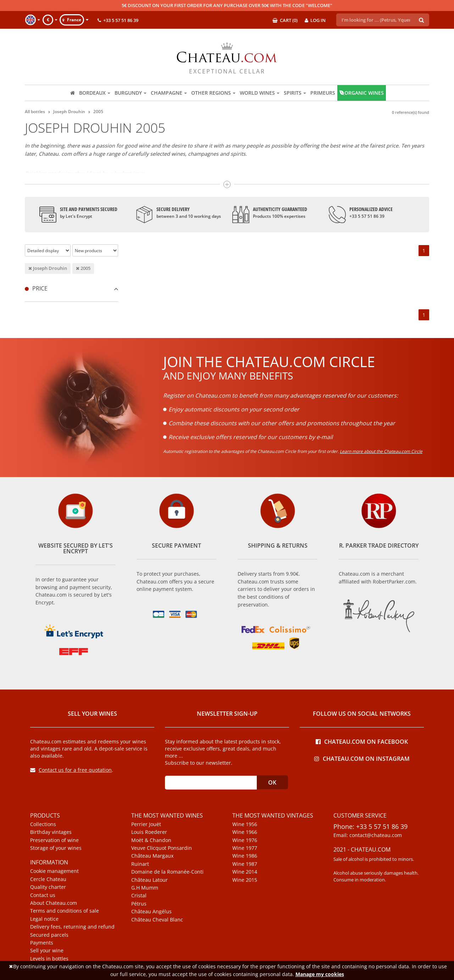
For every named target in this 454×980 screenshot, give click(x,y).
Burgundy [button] (131, 93)
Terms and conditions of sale (65, 911)
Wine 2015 (245, 880)
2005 (83, 268)
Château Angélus (151, 912)
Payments (42, 943)
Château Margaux (152, 856)
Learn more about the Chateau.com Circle (381, 451)
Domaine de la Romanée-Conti (167, 872)
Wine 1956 (245, 824)
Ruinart (140, 864)
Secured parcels (49, 935)
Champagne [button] (169, 93)
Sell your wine (47, 951)
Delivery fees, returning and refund (72, 927)
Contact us (43, 895)
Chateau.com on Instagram (362, 758)
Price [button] (71, 288)
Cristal (139, 896)
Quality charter (48, 887)
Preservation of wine (54, 840)
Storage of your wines (56, 848)
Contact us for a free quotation (71, 770)
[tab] (71, 289)
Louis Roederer (149, 832)
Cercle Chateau (48, 879)
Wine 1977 (245, 848)
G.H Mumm (145, 888)
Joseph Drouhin (48, 268)
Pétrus (139, 904)
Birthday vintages (51, 832)
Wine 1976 (245, 840)
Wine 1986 (245, 856)
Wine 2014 (245, 872)
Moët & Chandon (151, 840)
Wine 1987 (245, 864)
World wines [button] (260, 93)
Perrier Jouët (146, 824)
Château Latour (150, 880)
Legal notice (44, 919)
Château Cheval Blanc (157, 920)
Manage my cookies (320, 974)
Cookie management (54, 871)
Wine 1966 (245, 832)
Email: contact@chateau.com (368, 835)
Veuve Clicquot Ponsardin (162, 848)
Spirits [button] (295, 93)
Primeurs (323, 93)
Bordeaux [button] (95, 93)
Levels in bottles (49, 959)
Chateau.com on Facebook (362, 741)
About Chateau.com (54, 903)
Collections (43, 824)
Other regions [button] (213, 93)
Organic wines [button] (362, 93)
